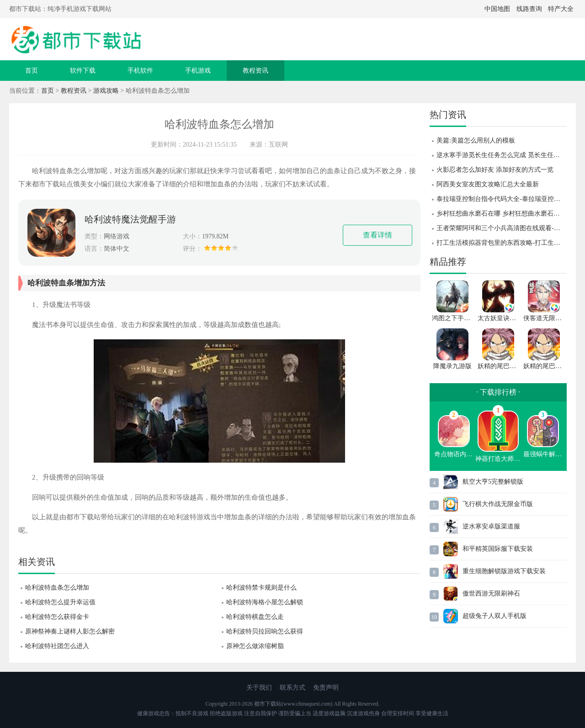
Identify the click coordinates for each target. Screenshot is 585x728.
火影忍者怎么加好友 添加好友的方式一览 (495, 170)
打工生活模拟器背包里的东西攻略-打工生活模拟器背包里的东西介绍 (502, 243)
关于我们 (259, 688)
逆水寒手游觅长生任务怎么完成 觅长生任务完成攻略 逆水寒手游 (502, 155)
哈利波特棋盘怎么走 (255, 617)
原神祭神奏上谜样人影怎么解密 (70, 631)
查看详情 (378, 235)
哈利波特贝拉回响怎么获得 (265, 631)
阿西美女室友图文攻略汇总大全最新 (488, 184)
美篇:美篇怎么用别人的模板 (476, 140)
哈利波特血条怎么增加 (57, 588)
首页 (32, 71)
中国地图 (497, 9)
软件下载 (83, 71)
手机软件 (140, 71)
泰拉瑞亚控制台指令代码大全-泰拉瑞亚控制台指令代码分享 (502, 199)
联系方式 (292, 688)
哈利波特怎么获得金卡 (57, 617)
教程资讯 (255, 71)
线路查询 (529, 9)
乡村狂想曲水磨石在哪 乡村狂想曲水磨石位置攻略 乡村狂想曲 (502, 214)
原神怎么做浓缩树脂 (255, 646)
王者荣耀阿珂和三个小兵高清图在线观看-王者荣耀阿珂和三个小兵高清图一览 (502, 228)
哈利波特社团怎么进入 (57, 646)
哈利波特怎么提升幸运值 (60, 602)
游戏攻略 (106, 91)
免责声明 (326, 688)
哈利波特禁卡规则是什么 (261, 588)
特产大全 (561, 9)
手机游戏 (198, 71)
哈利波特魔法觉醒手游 (130, 219)
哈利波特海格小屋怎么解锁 (265, 602)
